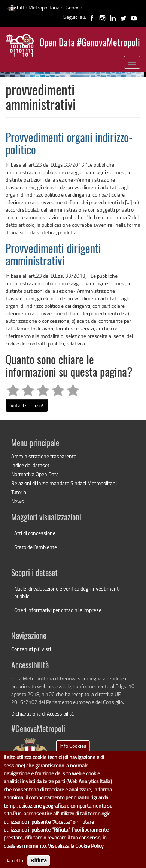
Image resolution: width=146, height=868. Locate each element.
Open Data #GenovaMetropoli (90, 43)
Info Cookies (73, 753)
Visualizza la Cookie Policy (76, 853)
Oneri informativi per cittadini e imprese (58, 610)
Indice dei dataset (30, 465)
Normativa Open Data (35, 474)
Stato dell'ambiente (36, 547)
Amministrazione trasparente (44, 456)
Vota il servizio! (27, 405)
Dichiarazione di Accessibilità (42, 714)
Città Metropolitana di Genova (45, 7)
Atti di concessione (35, 533)
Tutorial (19, 492)
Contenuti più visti (31, 649)
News (18, 501)
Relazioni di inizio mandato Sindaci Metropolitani (64, 483)
